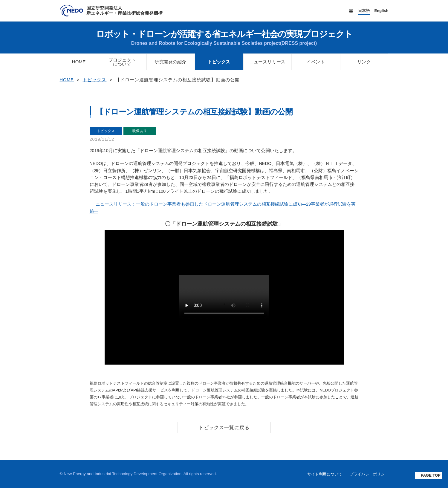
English (382, 11)
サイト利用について (325, 474)
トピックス (219, 62)
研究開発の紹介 (171, 62)
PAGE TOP (431, 475)
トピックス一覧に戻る (224, 427)
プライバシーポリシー (369, 474)
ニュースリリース (267, 62)
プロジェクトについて (122, 62)
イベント (316, 62)
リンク (364, 62)
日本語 (364, 11)
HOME (79, 62)
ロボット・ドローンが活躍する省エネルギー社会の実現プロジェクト (224, 38)
